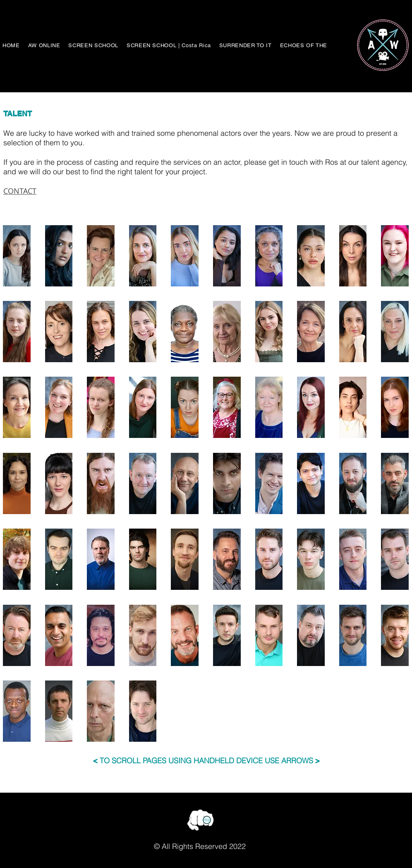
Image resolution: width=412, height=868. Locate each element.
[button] (17, 256)
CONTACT (20, 191)
